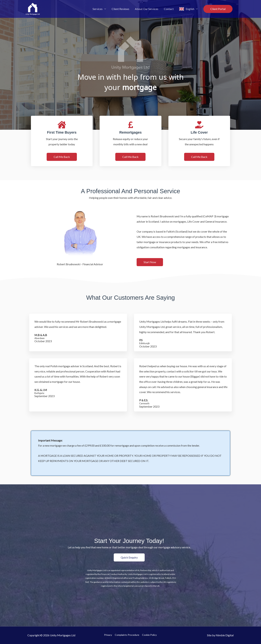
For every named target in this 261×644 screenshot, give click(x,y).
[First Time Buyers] (62, 125)
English (190, 9)
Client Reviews (120, 9)
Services (98, 9)
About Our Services (147, 9)
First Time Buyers (62, 132)
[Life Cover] (199, 125)
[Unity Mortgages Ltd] (33, 8)
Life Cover (199, 132)
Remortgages (130, 132)
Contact (169, 9)
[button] (218, 9)
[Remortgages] (130, 125)
